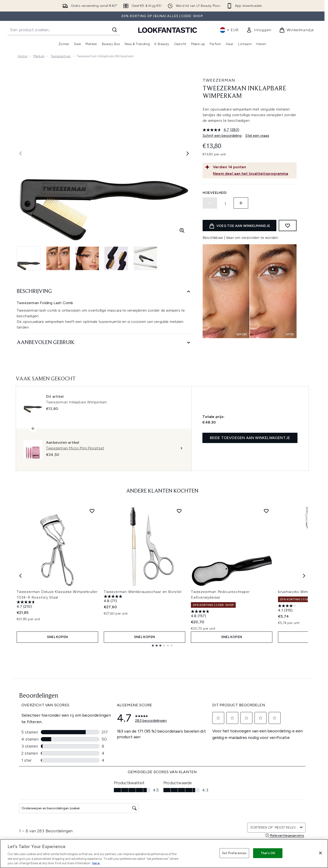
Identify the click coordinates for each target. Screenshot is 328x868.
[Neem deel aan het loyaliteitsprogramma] (254, 174)
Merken (39, 56)
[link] (259, 30)
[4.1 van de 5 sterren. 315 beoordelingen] (288, 609)
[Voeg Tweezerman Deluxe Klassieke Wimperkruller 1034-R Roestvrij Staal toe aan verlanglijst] (92, 511)
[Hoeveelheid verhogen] (241, 203)
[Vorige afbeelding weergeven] (20, 153)
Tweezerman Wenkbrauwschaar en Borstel (143, 592)
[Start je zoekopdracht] (64, 30)
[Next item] (304, 576)
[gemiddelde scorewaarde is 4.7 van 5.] (216, 130)
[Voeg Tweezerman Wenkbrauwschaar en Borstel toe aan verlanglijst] (179, 511)
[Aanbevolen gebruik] (104, 343)
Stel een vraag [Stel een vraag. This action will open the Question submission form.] (257, 136)
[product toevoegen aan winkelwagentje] (239, 226)
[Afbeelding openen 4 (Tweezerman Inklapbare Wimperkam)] (116, 258)
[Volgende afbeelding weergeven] (188, 153)
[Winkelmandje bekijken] (297, 30)
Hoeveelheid (215, 193)
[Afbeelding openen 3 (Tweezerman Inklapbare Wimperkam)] (87, 258)
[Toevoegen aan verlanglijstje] (288, 226)
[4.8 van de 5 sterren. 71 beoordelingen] (114, 599)
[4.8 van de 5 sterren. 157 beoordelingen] (201, 614)
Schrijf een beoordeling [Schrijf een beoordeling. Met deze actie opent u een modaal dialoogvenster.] (222, 136)
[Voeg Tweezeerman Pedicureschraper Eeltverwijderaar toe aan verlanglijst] (266, 511)
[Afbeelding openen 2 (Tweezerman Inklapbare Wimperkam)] (58, 258)
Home (22, 56)
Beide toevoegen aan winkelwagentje (250, 438)
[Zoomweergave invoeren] (182, 230)
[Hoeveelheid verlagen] (210, 203)
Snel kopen (57, 637)
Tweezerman (61, 56)
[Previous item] (20, 576)
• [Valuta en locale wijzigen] (229, 30)
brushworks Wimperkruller (301, 592)
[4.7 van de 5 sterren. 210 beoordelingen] (27, 605)
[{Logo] (168, 30)
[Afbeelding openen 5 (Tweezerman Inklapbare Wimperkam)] (145, 258)
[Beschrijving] (104, 292)
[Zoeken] (115, 30)
